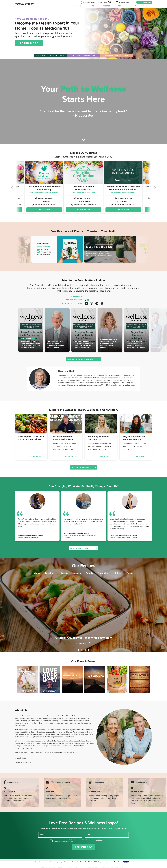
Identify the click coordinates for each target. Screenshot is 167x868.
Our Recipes (84, 566)
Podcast (106, 6)
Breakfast (50, 573)
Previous (22, 250)
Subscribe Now (84, 847)
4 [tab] (88, 650)
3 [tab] (85, 650)
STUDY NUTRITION (144, 2)
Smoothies (104, 573)
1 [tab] (79, 650)
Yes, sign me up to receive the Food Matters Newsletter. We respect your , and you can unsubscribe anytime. (78, 841)
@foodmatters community (60, 782)
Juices (118, 573)
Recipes (92, 6)
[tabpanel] (83, 605)
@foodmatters (13, 782)
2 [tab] (82, 650)
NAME (42, 835)
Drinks (130, 573)
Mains (37, 573)
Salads (89, 573)
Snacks (77, 573)
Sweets (64, 573)
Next (145, 250)
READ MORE (37, 456)
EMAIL (89, 835)
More (145, 6)
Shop (134, 6)
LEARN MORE (29, 43)
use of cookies (115, 862)
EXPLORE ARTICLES (84, 467)
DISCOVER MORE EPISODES (83, 359)
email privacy (99, 840)
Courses (78, 6)
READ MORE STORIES (83, 548)
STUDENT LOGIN (123, 2)
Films (120, 6)
